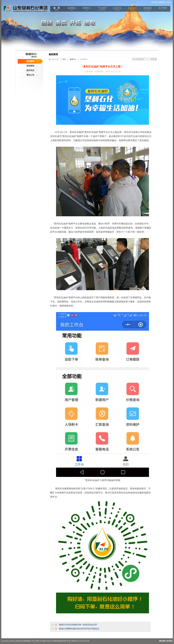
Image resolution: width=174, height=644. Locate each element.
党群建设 (148, 9)
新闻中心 (87, 9)
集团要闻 (30, 61)
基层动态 (30, 70)
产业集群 (102, 9)
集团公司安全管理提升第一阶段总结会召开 (78, 625)
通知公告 (30, 75)
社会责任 (132, 9)
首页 (64, 59)
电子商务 (163, 9)
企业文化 (117, 9)
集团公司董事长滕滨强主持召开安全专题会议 (79, 629)
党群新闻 (30, 66)
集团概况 (72, 9)
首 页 (57, 9)
